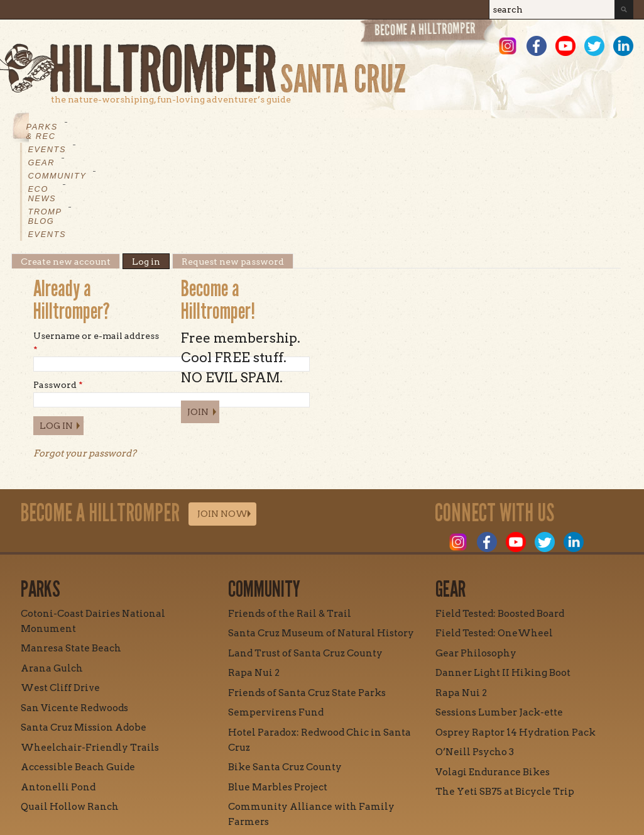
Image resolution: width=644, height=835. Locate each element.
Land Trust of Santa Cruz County (305, 558)
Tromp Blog (385, 127)
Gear (177, 127)
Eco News (310, 127)
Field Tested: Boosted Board (500, 518)
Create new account (66, 166)
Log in (151, 166)
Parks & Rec (58, 127)
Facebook (537, 46)
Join (198, 316)
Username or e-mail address (96, 247)
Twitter (594, 46)
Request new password (233, 166)
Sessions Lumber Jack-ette (499, 617)
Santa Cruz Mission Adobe (84, 632)
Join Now (222, 418)
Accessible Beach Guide (78, 672)
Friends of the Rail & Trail (290, 518)
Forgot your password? (85, 358)
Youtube (565, 46)
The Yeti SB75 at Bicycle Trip (505, 696)
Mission (205, 783)
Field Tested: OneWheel (494, 538)
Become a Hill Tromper (428, 34)
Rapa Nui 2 (254, 577)
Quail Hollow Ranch (70, 711)
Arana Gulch (52, 573)
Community (237, 127)
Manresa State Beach (71, 553)
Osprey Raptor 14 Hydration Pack (516, 637)
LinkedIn (623, 46)
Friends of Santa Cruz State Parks (307, 597)
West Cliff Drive (60, 592)
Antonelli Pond (58, 692)
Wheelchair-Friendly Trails (90, 652)
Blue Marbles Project (278, 692)
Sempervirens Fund (276, 617)
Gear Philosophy (476, 558)
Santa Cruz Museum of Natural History (321, 538)
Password (58, 289)
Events (127, 127)
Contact (266, 783)
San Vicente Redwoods (74, 612)
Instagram (508, 46)
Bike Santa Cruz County (285, 672)
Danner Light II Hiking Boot (503, 577)
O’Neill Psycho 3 (475, 656)
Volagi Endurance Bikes (493, 677)
